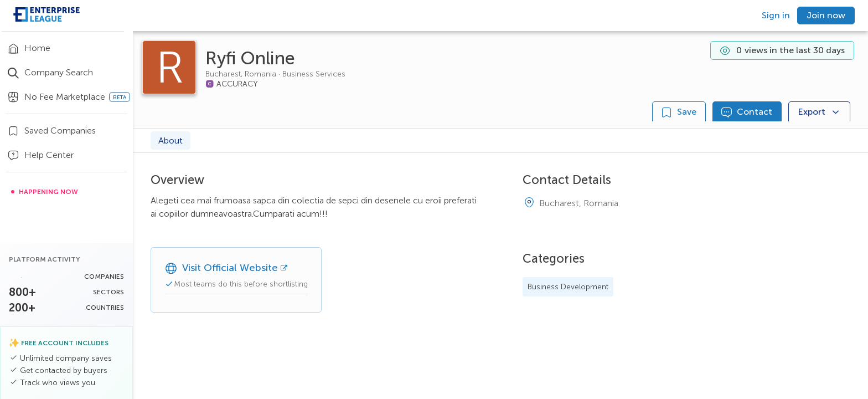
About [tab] (170, 140)
